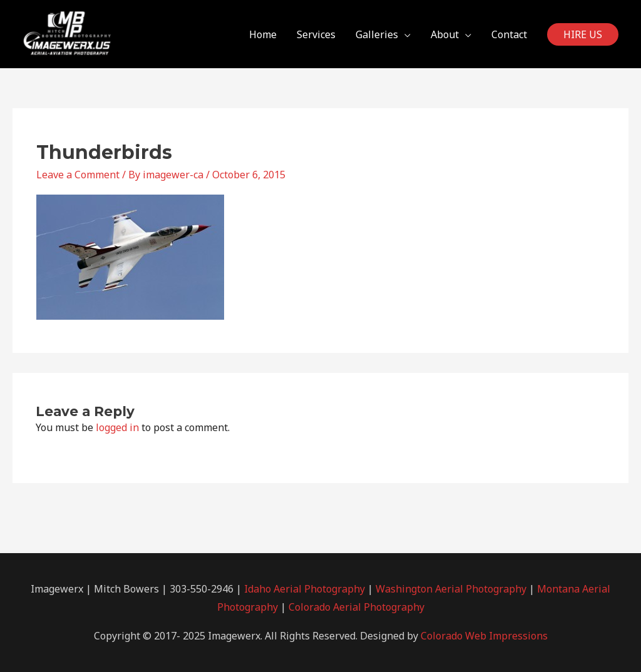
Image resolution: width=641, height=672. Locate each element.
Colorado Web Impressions (484, 636)
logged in (117, 427)
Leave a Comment (78, 175)
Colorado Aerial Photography (356, 607)
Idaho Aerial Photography (305, 589)
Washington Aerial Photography (451, 589)
